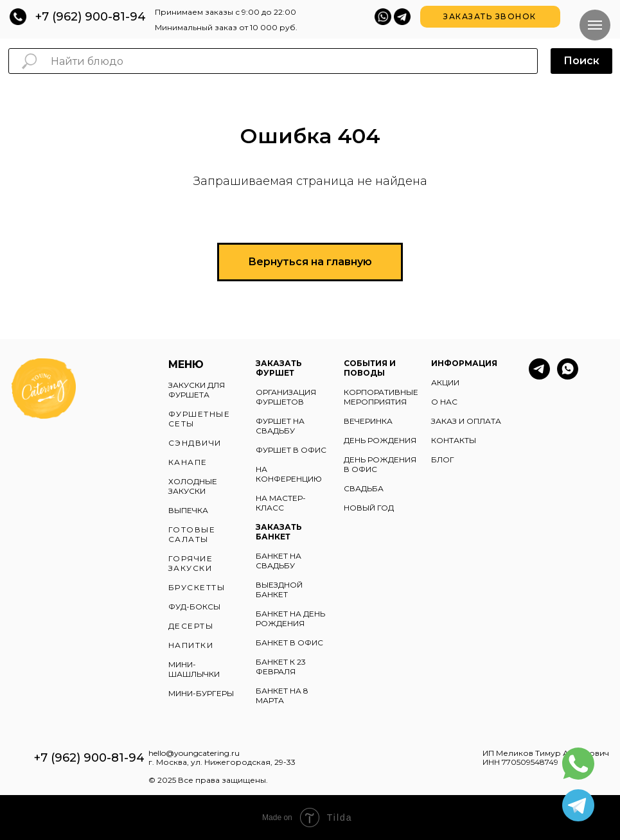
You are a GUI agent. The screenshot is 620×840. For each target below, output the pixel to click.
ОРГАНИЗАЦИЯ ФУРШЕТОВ (286, 397)
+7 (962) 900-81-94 (91, 17)
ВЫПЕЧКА (188, 510)
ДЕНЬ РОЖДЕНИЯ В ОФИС (380, 464)
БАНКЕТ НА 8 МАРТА (282, 696)
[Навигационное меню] (595, 25)
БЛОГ (443, 459)
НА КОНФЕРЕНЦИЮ (289, 474)
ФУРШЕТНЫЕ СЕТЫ (199, 419)
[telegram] (539, 376)
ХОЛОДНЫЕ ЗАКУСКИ (193, 486)
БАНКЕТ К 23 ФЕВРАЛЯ (281, 667)
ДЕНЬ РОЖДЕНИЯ (380, 440)
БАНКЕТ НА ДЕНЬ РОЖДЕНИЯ (290, 618)
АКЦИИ (445, 382)
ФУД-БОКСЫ (194, 607)
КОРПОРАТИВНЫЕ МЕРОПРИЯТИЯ (381, 397)
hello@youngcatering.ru (194, 753)
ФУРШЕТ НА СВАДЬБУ (280, 426)
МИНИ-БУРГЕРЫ (201, 693)
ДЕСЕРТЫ (191, 626)
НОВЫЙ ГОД (369, 508)
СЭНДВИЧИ (195, 443)
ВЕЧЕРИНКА (368, 421)
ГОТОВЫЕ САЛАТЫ (192, 534)
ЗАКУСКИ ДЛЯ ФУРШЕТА (197, 390)
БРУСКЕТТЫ (197, 587)
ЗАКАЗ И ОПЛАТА (466, 421)
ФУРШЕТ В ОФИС (291, 450)
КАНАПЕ (188, 462)
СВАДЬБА (364, 488)
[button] (490, 17)
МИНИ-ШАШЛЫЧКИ (194, 669)
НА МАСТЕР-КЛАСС (281, 503)
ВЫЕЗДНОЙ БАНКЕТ (279, 590)
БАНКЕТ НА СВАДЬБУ (279, 561)
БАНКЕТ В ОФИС (289, 643)
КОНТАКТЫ (454, 440)
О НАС (444, 402)
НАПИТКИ (191, 645)
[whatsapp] (568, 376)
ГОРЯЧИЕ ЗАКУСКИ (191, 563)
